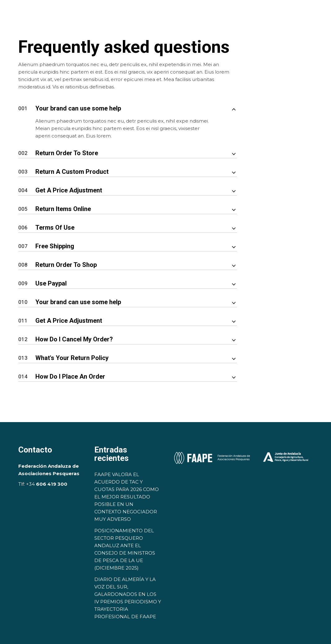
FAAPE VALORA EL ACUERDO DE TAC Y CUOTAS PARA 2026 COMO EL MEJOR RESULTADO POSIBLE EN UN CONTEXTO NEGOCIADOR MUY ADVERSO (127, 497)
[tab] (128, 104)
